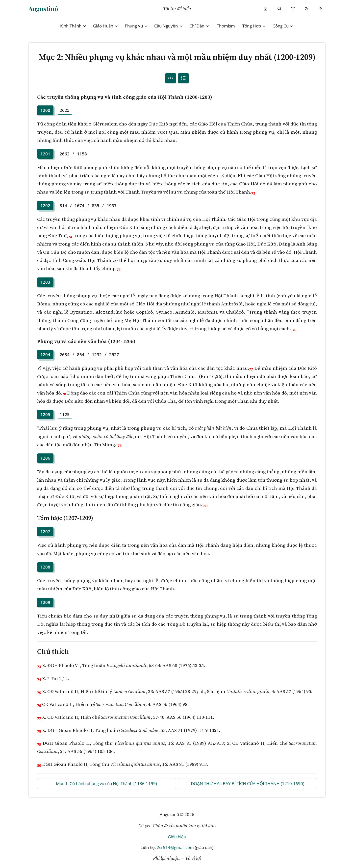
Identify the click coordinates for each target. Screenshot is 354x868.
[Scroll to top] (320, 9)
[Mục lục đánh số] (171, 78)
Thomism (226, 26)
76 (294, 330)
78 (64, 394)
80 (205, 506)
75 (119, 270)
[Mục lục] (184, 78)
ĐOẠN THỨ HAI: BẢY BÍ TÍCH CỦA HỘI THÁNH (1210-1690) (248, 783)
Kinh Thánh (73, 26)
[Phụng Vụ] (266, 9)
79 (120, 446)
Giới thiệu (177, 837)
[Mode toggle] (307, 9)
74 (70, 237)
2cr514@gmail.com (175, 847)
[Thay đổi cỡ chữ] (293, 9)
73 (253, 193)
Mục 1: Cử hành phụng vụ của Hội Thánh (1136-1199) (106, 783)
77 (251, 369)
